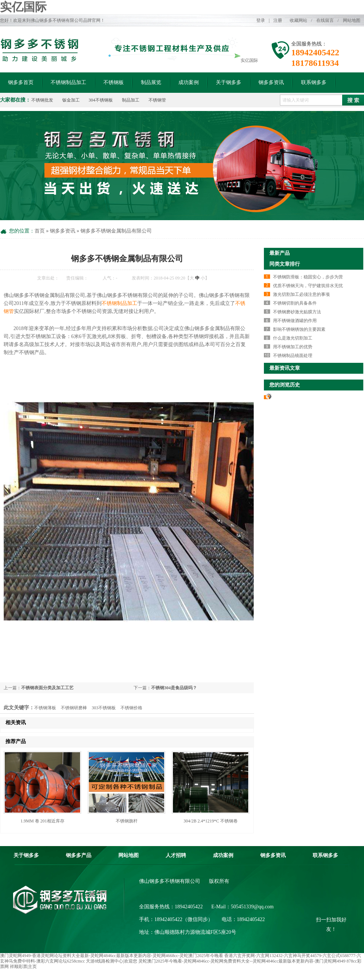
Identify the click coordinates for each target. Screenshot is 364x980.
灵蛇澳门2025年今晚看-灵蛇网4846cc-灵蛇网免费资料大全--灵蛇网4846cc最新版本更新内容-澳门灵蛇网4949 (242, 961)
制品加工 (131, 100)
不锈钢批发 (42, 100)
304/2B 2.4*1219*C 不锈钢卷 (210, 821)
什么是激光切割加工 (293, 338)
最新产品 (280, 253)
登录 (261, 20)
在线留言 (325, 20)
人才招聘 (176, 855)
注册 (278, 20)
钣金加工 (71, 100)
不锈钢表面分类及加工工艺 (47, 688)
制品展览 (151, 82)
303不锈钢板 (104, 708)
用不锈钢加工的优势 (293, 347)
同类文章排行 (285, 264)
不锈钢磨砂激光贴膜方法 (297, 312)
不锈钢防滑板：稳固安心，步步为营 (308, 277)
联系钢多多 (314, 82)
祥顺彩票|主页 (23, 967)
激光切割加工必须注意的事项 (301, 294)
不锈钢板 (114, 82)
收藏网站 (298, 20)
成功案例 (189, 82)
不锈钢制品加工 (68, 82)
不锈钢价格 (131, 708)
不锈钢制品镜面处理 (293, 356)
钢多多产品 (79, 855)
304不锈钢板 (101, 100)
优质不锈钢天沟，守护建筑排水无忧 (308, 286)
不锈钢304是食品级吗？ (174, 688)
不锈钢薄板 (45, 708)
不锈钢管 (157, 100)
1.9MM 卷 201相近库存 (42, 821)
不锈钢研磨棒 (74, 708)
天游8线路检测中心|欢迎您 (111, 961)
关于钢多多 (229, 82)
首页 (40, 231)
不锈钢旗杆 (127, 821)
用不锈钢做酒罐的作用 (295, 321)
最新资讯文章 (285, 368)
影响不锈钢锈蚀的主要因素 (299, 329)
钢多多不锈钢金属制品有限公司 (116, 231)
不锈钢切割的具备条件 (295, 303)
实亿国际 (23, 7)
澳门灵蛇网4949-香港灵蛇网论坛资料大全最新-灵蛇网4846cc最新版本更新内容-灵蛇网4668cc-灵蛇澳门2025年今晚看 (112, 956)
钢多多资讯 (271, 82)
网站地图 (352, 20)
